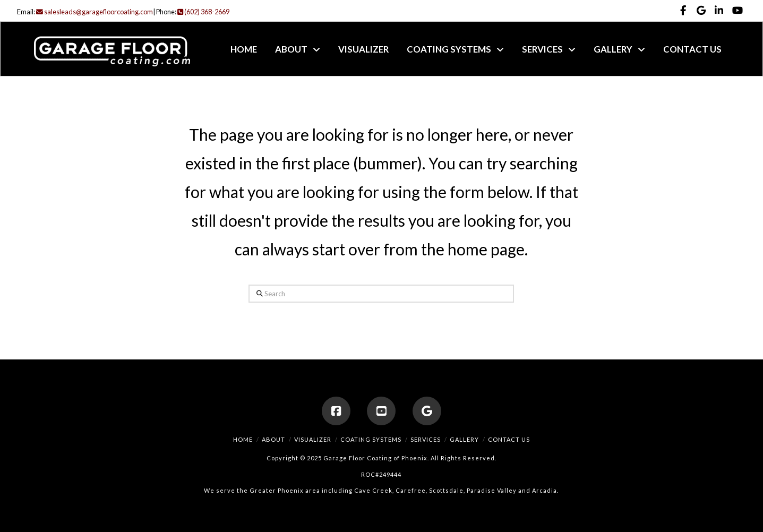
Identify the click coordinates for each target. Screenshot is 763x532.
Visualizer (313, 439)
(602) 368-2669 (203, 12)
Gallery (464, 439)
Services (426, 439)
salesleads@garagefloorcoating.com (95, 12)
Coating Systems (371, 439)
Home (243, 439)
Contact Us (509, 439)
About (273, 439)
